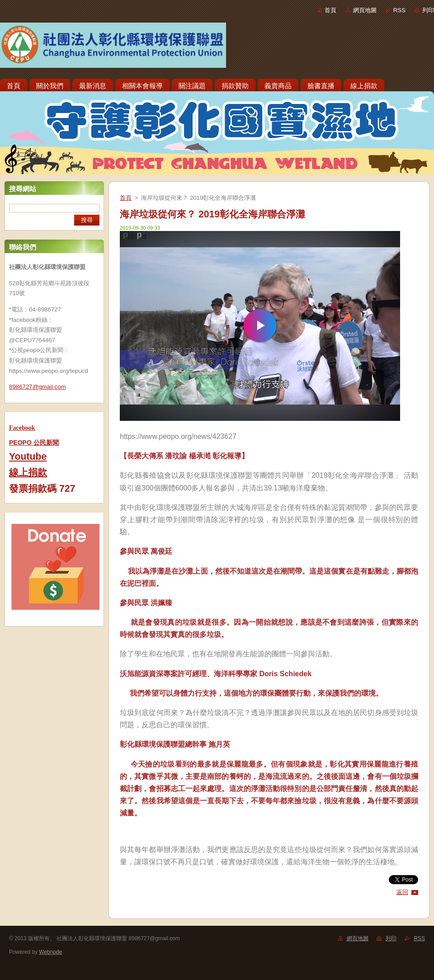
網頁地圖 (365, 10)
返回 (402, 892)
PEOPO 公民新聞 (34, 443)
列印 (428, 10)
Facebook (22, 428)
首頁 (330, 10)
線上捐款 (28, 472)
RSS (399, 10)
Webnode (50, 952)
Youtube (28, 457)
